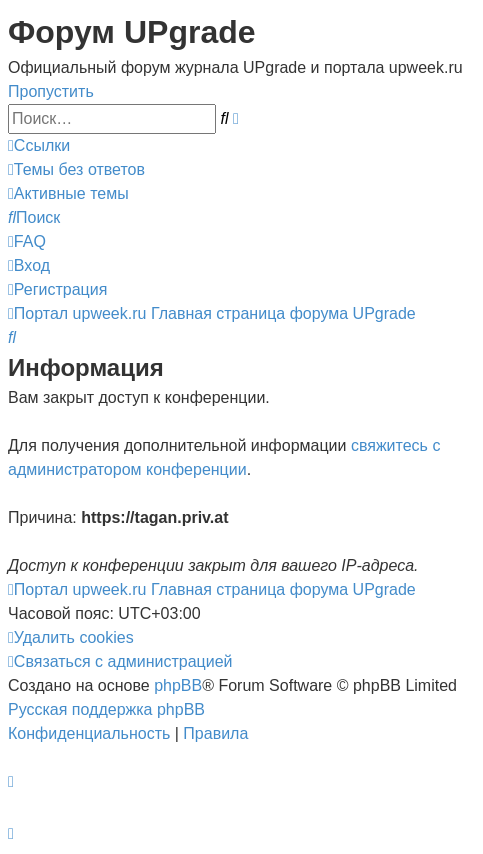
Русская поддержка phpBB (106, 709)
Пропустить (51, 91)
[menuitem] (76, 169)
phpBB (178, 685)
